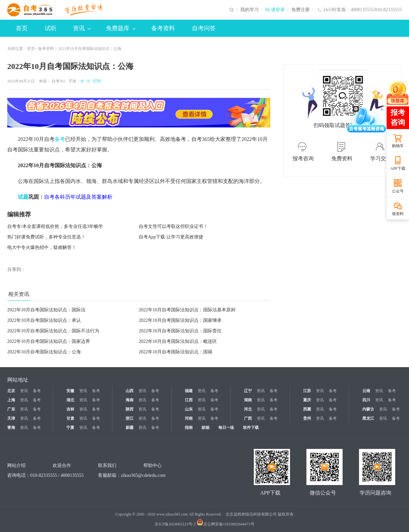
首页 (22, 28)
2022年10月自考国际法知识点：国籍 (176, 352)
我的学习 (250, 10)
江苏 (307, 391)
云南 (366, 391)
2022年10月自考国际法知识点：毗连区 (178, 341)
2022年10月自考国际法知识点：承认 (44, 320)
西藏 (307, 409)
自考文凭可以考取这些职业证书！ (173, 226)
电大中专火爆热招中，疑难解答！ (42, 247)
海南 (130, 400)
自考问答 (204, 28)
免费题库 (121, 28)
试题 (23, 197)
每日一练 (226, 428)
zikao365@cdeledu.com (143, 475)
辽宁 (248, 391)
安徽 (70, 391)
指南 (189, 428)
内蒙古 (368, 409)
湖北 (70, 400)
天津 (11, 418)
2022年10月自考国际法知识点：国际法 (46, 310)
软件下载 (251, 428)
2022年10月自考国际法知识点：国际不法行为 (53, 331)
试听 (51, 28)
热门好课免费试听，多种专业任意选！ (46, 237)
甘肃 (70, 418)
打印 (96, 81)
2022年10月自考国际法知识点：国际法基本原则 (187, 310)
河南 (189, 418)
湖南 (248, 400)
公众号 (398, 191)
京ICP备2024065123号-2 (175, 524)
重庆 (307, 400)
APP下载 (398, 168)
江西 (189, 400)
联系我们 (107, 465)
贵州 (307, 418)
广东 (11, 409)
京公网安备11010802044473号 (226, 524)
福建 (189, 391)
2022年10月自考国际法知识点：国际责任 (180, 331)
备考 (60, 139)
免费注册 (301, 10)
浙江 (130, 418)
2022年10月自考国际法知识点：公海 (44, 352)
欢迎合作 (62, 465)
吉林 (70, 409)
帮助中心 (153, 465)
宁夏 (70, 428)
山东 (189, 409)
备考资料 (163, 28)
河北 (248, 409)
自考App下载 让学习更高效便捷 (171, 237)
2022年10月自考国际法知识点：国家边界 (49, 341)
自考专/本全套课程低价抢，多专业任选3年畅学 (55, 226)
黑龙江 (368, 418)
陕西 (130, 409)
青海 (11, 428)
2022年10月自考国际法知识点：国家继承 (180, 320)
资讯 (82, 28)
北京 (11, 391)
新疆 (130, 428)
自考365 (59, 81)
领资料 (398, 214)
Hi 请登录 (275, 10)
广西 (248, 418)
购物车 (398, 146)
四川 (366, 400)
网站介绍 (16, 465)
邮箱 (205, 428)
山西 (130, 391)
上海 (11, 400)
